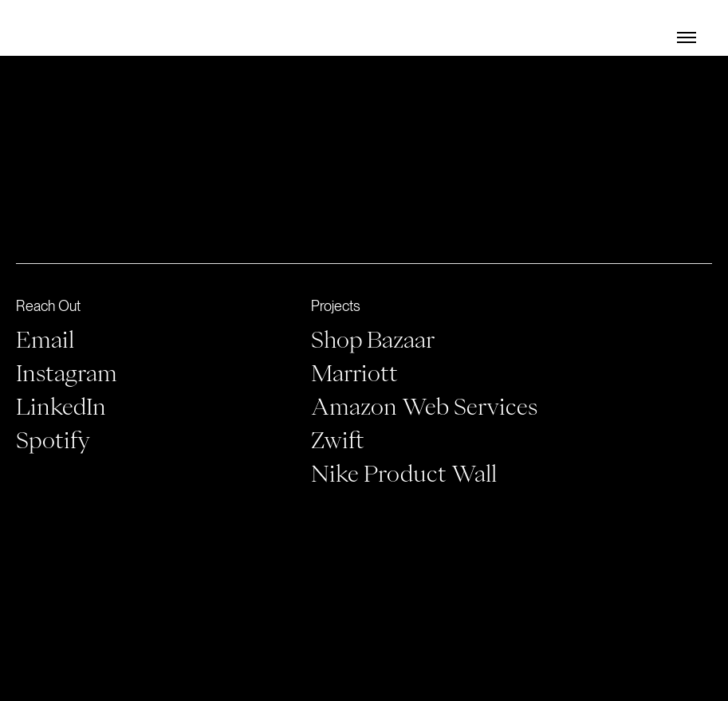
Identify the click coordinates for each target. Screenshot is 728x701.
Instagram (67, 372)
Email (45, 339)
